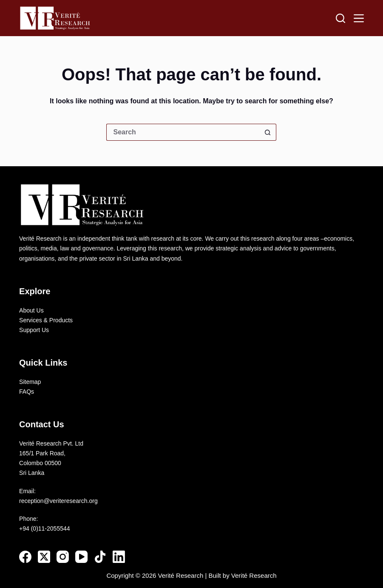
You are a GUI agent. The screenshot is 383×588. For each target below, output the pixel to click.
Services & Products (46, 320)
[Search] (340, 18)
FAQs (27, 392)
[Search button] (268, 132)
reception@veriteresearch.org (58, 501)
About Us (31, 310)
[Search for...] (183, 132)
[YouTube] (81, 557)
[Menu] (359, 18)
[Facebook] (25, 557)
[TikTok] (100, 557)
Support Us (34, 330)
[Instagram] (63, 557)
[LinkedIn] (119, 557)
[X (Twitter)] (44, 557)
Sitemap (30, 382)
